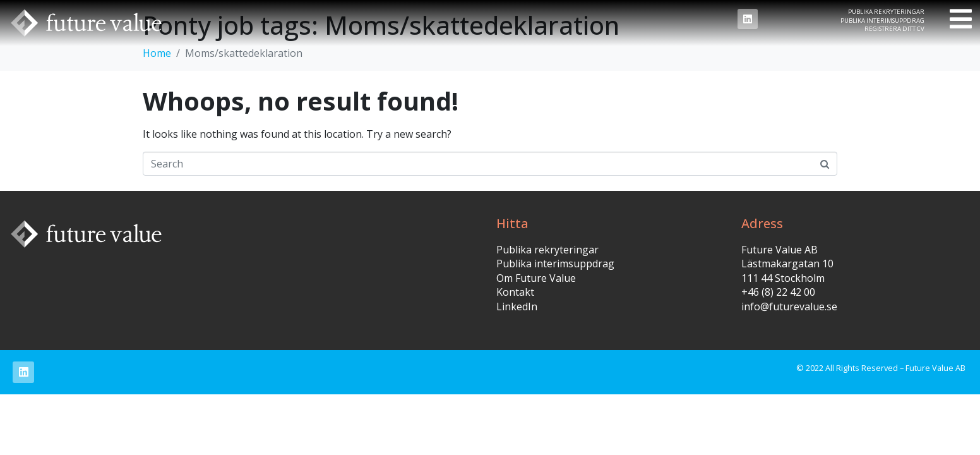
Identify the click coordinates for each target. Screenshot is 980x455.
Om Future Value (536, 278)
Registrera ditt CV (894, 29)
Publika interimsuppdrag (882, 21)
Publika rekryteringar (886, 12)
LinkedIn (517, 306)
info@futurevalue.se (789, 306)
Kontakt (515, 292)
